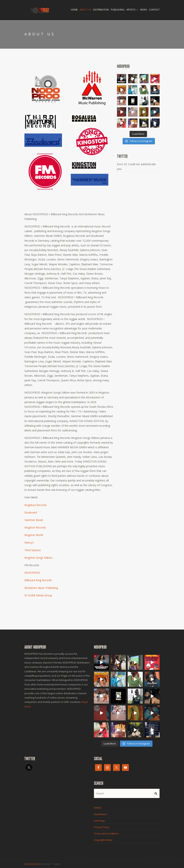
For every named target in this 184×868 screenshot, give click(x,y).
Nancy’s (29, 542)
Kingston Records (35, 527)
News (144, 10)
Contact (154, 10)
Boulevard (31, 512)
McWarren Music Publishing (41, 588)
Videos (98, 808)
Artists (131, 10)
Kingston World (34, 535)
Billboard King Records (38, 580)
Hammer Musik (34, 520)
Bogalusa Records (35, 505)
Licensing (99, 821)
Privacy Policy (102, 827)
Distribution (101, 10)
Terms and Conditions (106, 834)
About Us (85, 10)
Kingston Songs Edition (38, 558)
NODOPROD (32, 573)
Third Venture (33, 550)
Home (74, 10)
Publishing (118, 10)
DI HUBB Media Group (38, 595)
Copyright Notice (103, 840)
